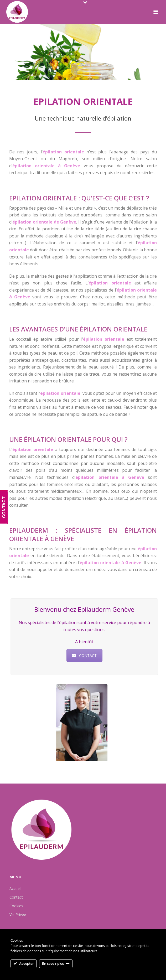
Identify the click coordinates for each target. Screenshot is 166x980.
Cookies (16, 906)
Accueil (15, 888)
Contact (16, 897)
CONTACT (82, 655)
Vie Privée (18, 914)
